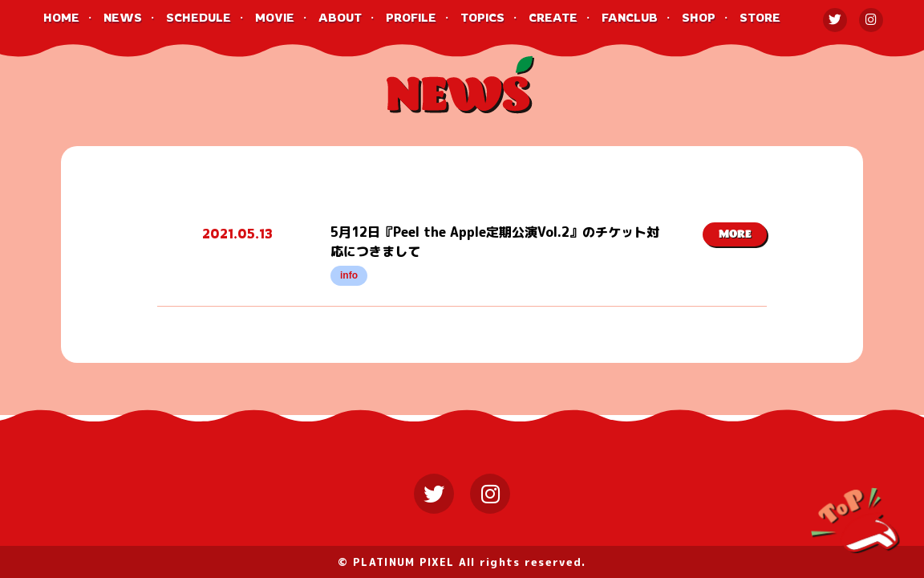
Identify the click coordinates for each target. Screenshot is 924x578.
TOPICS (482, 17)
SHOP (699, 17)
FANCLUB (630, 17)
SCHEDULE (199, 17)
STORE (760, 17)
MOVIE (275, 17)
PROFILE (411, 17)
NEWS (123, 17)
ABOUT (340, 17)
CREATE (553, 17)
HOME (61, 17)
